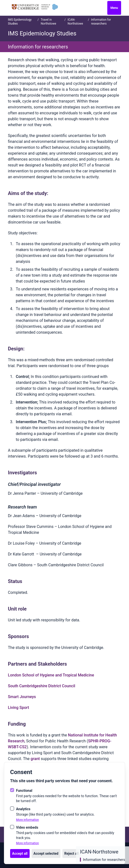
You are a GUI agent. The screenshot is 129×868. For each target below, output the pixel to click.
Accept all (20, 853)
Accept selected (46, 853)
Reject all (72, 853)
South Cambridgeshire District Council (42, 686)
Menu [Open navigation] (114, 8)
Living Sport (18, 708)
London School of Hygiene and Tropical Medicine (51, 675)
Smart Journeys (22, 697)
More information (28, 820)
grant (36, 759)
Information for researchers (104, 860)
